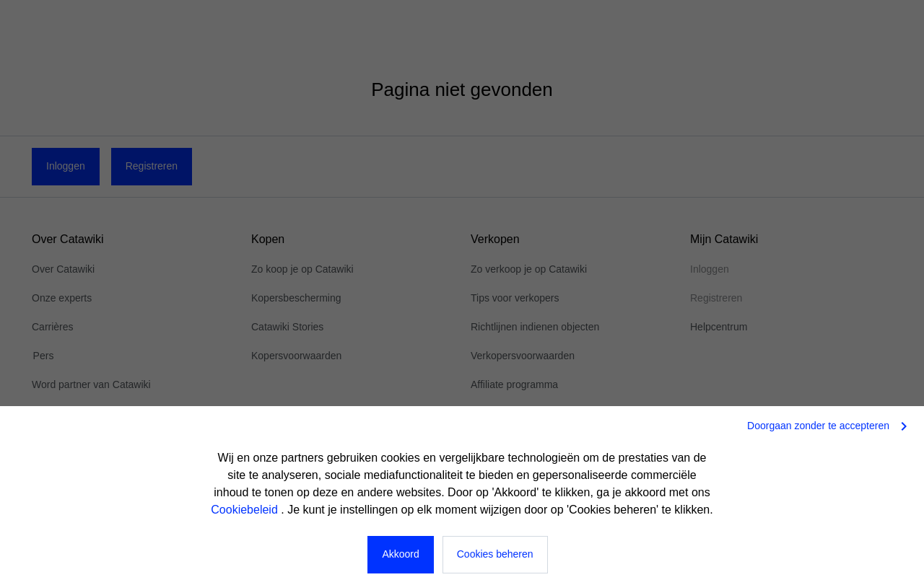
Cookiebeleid (246, 510)
